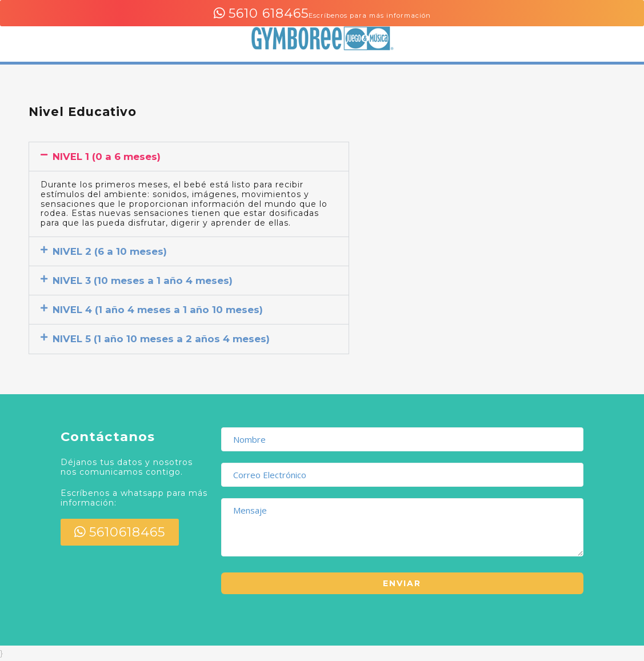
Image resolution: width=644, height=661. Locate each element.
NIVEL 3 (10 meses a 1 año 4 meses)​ (143, 281)
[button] (189, 157)
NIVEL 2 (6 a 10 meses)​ (110, 251)
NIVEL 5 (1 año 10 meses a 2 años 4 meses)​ (161, 339)
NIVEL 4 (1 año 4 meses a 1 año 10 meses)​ (158, 310)
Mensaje (403, 527)
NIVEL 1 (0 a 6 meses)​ (107, 157)
